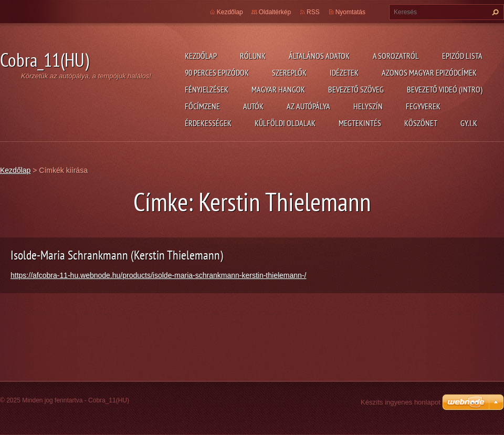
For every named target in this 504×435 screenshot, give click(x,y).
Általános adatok (319, 56)
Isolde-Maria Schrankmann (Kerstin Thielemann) (117, 255)
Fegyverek (423, 106)
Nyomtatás (350, 12)
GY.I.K (469, 123)
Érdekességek (208, 123)
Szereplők (289, 72)
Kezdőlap (201, 56)
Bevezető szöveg (356, 89)
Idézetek (344, 72)
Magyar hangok (278, 89)
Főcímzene (202, 106)
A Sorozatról (396, 56)
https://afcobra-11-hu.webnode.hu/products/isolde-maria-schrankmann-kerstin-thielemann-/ (158, 275)
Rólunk (253, 56)
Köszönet (421, 123)
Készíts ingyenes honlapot (401, 402)
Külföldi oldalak (285, 123)
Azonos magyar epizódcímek (429, 72)
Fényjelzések (207, 89)
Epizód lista (462, 56)
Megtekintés (360, 123)
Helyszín (368, 106)
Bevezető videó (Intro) (445, 89)
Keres (494, 12)
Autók (253, 106)
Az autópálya (308, 106)
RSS (313, 12)
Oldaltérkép (275, 12)
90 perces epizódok (217, 72)
